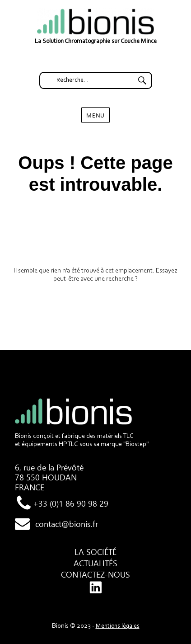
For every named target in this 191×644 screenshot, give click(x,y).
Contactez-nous (95, 574)
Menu (95, 115)
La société (95, 552)
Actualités (95, 563)
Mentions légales (118, 626)
